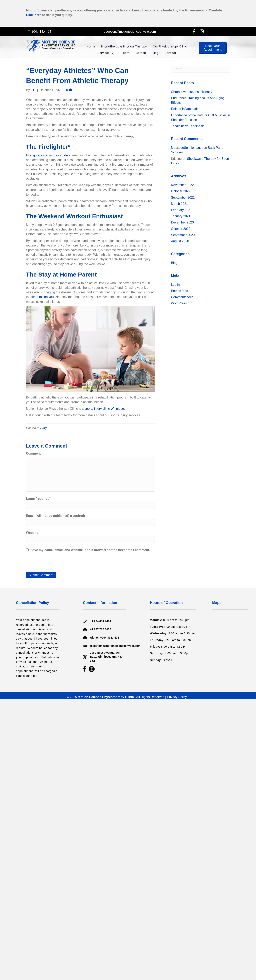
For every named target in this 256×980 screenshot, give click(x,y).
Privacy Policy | (178, 697)
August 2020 (180, 241)
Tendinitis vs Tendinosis (188, 126)
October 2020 (181, 229)
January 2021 (181, 216)
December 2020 (182, 222)
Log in (175, 285)
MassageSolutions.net (187, 148)
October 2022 (181, 191)
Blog (43, 428)
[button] (194, 31)
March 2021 (179, 204)
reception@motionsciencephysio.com (129, 32)
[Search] (200, 69)
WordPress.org (182, 303)
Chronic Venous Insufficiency (191, 92)
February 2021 (181, 210)
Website (32, 533)
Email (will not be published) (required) (55, 516)
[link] (91, 47)
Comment (33, 453)
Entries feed (179, 291)
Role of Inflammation (186, 109)
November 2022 (182, 185)
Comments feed (182, 297)
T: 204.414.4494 (40, 32)
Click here (34, 15)
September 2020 (183, 235)
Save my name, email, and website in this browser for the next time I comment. (90, 550)
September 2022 (183, 198)
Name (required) (38, 499)
